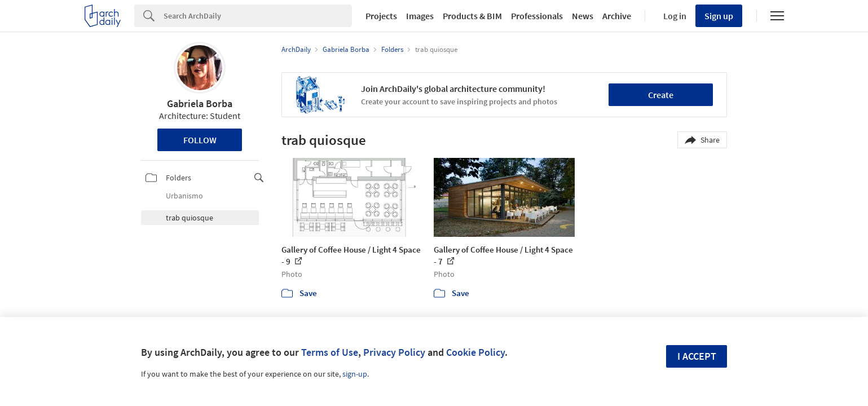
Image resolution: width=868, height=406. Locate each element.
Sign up (719, 16)
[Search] (258, 16)
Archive (617, 16)
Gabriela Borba (200, 103)
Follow (200, 140)
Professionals (537, 16)
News (583, 16)
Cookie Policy (475, 352)
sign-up (355, 374)
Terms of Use (330, 352)
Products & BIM (472, 16)
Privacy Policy (394, 352)
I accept (697, 356)
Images (420, 16)
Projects (381, 16)
